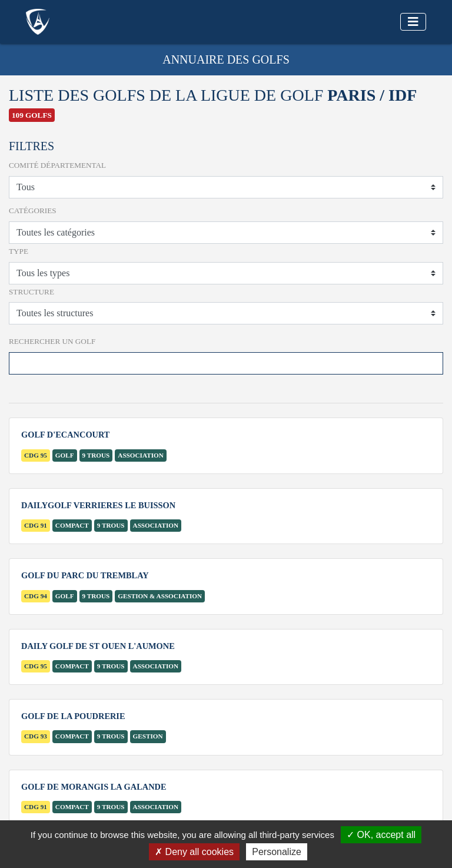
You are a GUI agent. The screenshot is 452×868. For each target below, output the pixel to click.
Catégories (33, 211)
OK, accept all (381, 835)
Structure (31, 292)
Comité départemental (57, 165)
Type (19, 251)
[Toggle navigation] (413, 22)
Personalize (277, 852)
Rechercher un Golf (52, 341)
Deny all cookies (194, 852)
